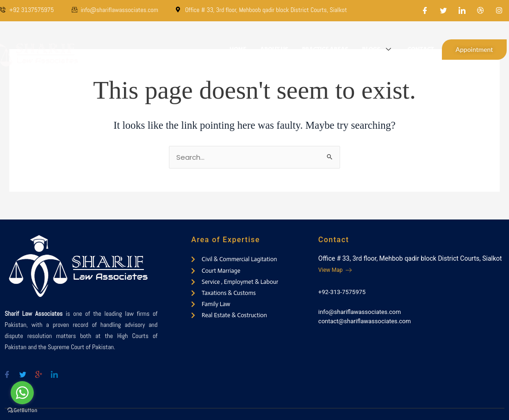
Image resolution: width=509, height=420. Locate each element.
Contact (420, 49)
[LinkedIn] (462, 11)
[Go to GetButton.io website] (22, 411)
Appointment (475, 49)
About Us (274, 49)
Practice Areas (325, 49)
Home (237, 49)
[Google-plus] (38, 370)
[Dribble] (481, 11)
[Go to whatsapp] (22, 393)
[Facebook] (425, 11)
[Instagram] (499, 11)
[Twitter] (444, 11)
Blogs (378, 49)
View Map (335, 270)
